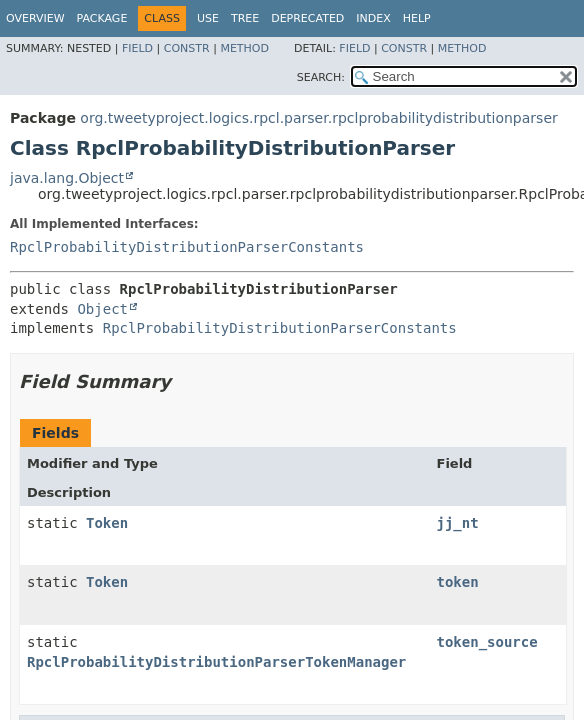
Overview (35, 18)
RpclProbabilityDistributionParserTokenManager (216, 662)
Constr (187, 48)
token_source (487, 642)
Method (244, 48)
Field (137, 48)
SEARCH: (321, 77)
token (458, 582)
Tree (245, 18)
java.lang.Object (67, 178)
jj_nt (458, 523)
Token (107, 523)
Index (373, 18)
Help (417, 18)
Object (102, 309)
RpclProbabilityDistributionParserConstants (187, 247)
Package (102, 18)
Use (208, 18)
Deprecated (307, 18)
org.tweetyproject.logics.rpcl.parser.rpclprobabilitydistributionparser (318, 118)
